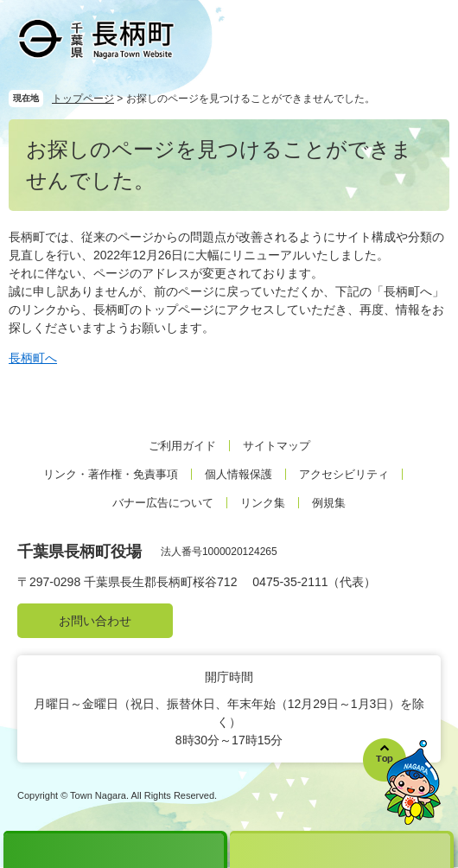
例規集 (329, 503)
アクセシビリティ (344, 474)
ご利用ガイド (182, 446)
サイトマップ (277, 446)
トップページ (83, 99)
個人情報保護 (239, 474)
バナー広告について (163, 503)
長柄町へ (33, 358)
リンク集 (263, 503)
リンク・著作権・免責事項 (111, 474)
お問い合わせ (95, 621)
